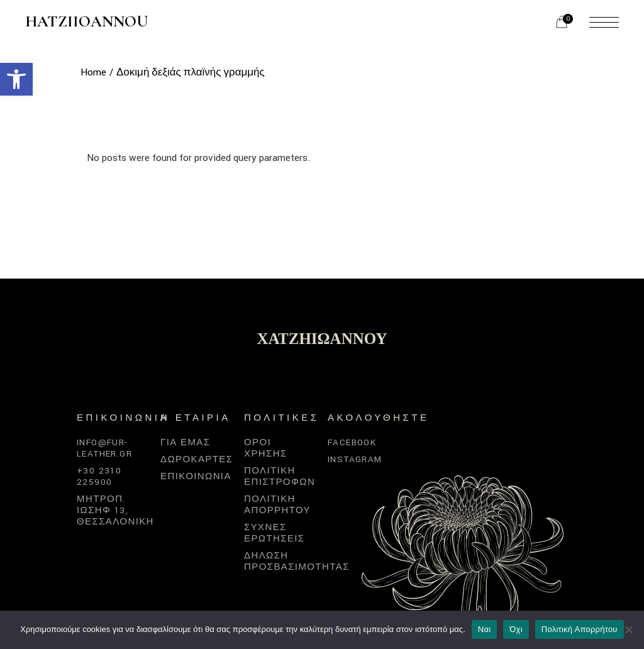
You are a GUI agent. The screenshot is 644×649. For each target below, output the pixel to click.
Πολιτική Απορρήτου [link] (580, 629)
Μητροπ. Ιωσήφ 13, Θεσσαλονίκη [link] (115, 510)
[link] (16, 79)
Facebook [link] (352, 442)
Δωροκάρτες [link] (197, 459)
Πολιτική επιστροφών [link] (280, 476)
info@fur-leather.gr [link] (104, 448)
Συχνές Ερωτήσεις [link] (275, 533)
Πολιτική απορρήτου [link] (277, 505)
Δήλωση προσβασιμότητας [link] (297, 561)
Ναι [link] (485, 629)
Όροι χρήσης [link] (266, 448)
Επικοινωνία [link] (196, 476)
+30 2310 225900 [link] (99, 476)
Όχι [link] (516, 629)
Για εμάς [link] (185, 442)
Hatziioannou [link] (86, 22)
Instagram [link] (355, 459)
